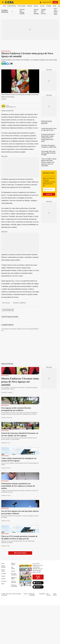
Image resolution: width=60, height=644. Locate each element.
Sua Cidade (13, 568)
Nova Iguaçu (6, 51)
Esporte (36, 6)
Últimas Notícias (12, 6)
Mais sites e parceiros (14, 574)
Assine (55, 2)
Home (4, 6)
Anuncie (26, 594)
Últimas (5, 11)
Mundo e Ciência (13, 564)
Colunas (42, 6)
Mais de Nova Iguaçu (20, 553)
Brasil (55, 6)
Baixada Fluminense (19, 303)
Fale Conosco (49, 594)
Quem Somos (55, 594)
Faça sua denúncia (13, 582)
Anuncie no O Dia (47, 2)
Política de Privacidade (14, 586)
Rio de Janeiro (22, 6)
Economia (49, 6)
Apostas (13, 571)
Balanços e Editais (14, 578)
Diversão (30, 6)
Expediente (42, 594)
